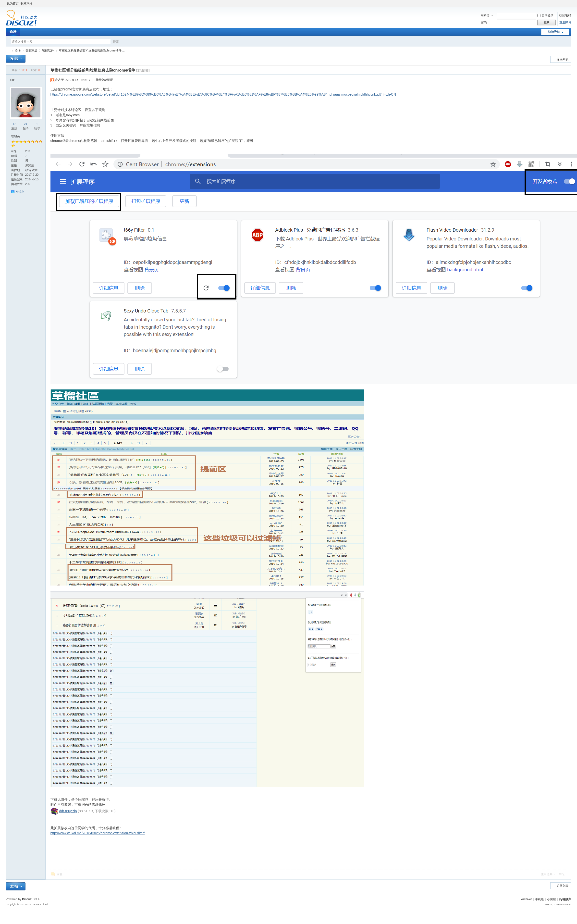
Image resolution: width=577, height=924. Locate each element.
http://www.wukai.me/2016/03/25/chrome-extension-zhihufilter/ (98, 833)
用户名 (485, 15)
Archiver (527, 899)
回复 (60, 874)
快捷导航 (554, 32)
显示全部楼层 (104, 80)
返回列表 (563, 59)
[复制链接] (143, 71)
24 (26, 124)
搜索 (116, 42)
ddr (12, 80)
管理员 (15, 137)
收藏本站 (26, 3)
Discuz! (27, 899)
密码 (484, 22)
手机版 (540, 899)
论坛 (13, 32)
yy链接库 (8, 51)
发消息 (20, 192)
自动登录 (545, 15)
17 (14, 124)
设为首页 (13, 3)
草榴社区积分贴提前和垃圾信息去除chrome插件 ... (92, 50)
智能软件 (48, 50)
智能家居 (31, 50)
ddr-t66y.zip (68, 811)
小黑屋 (552, 899)
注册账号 (565, 22)
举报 (562, 874)
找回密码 (565, 15)
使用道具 (547, 874)
